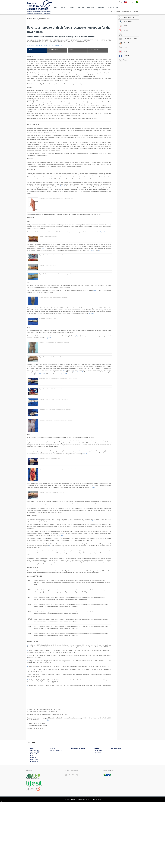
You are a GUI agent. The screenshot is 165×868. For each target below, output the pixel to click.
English (123, 2)
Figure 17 (93, 487)
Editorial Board (35, 754)
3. (28, 655)
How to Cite (124, 43)
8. (28, 680)
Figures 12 (38, 374)
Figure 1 (63, 186)
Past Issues (98, 752)
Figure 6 (95, 291)
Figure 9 (48, 338)
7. (28, 675)
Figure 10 (65, 370)
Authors (71, 8)
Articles (101, 8)
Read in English (125, 22)
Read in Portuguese (126, 17)
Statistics (71, 50)
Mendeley (124, 47)
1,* (53, 40)
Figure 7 (91, 314)
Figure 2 (102, 232)
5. (28, 666)
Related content (93, 50)
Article (30, 49)
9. (28, 685)
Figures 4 (93, 250)
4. (28, 661)
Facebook (124, 56)
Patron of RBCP (35, 760)
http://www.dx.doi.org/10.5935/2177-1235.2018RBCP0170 (45, 45)
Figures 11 (76, 372)
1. (28, 645)
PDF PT (123, 26)
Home (55, 8)
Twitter (123, 60)
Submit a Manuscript (56, 750)
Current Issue (98, 750)
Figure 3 (43, 248)
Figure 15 (81, 450)
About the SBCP (35, 752)
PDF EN (123, 30)
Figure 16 (84, 454)
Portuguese (133, 2)
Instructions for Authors (86, 8)
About (63, 8)
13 (44, 374)
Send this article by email (128, 39)
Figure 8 (78, 336)
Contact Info (34, 761)
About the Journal (36, 750)
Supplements (98, 754)
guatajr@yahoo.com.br (49, 720)
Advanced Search (113, 8)
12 (82, 372)
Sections (33, 756)
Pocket (123, 51)
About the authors (53, 50)
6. (28, 669)
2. (28, 650)
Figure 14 (64, 374)
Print (122, 34)
